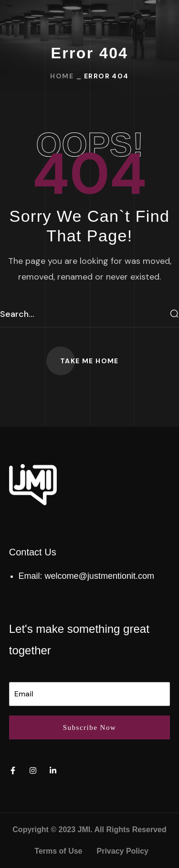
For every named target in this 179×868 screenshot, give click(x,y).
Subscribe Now (90, 727)
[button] (89, 361)
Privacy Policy (123, 851)
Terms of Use (58, 851)
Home (62, 76)
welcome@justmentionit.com (100, 576)
